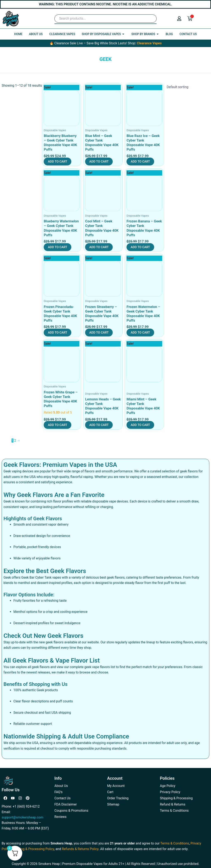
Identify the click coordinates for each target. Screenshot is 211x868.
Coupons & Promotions (71, 811)
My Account (116, 786)
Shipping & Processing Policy (33, 849)
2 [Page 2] (15, 440)
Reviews (60, 817)
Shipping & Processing (176, 798)
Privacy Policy (170, 792)
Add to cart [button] (57, 162)
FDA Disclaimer (66, 804)
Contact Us (63, 798)
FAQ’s (58, 792)
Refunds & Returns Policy (80, 849)
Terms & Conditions (174, 811)
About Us (61, 786)
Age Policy (168, 786)
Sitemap (113, 804)
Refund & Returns (173, 804)
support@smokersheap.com (22, 817)
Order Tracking (118, 798)
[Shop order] (187, 87)
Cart (110, 792)
